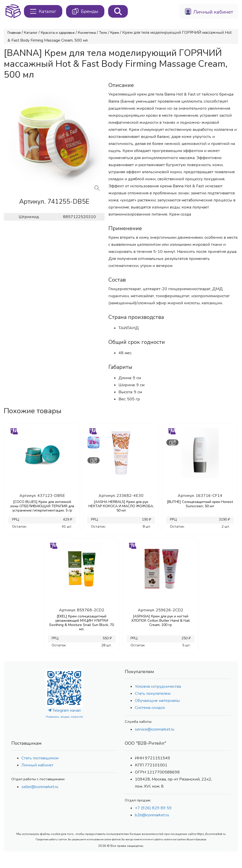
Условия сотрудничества (158, 686)
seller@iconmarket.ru (40, 787)
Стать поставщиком (40, 758)
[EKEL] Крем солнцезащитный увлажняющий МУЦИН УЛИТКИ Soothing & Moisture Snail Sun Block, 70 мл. (82, 623)
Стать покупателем (153, 694)
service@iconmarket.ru (155, 729)
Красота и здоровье (58, 33)
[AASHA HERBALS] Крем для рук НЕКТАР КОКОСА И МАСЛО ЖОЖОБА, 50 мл (121, 506)
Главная (14, 33)
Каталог (31, 33)
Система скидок (150, 708)
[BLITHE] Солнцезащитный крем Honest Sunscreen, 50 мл (200, 504)
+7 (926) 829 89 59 (153, 808)
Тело (103, 33)
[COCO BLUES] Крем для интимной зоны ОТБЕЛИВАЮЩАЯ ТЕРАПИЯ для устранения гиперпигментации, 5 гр (42, 506)
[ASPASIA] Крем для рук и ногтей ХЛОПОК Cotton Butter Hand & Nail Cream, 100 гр (161, 621)
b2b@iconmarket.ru (152, 815)
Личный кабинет (37, 765)
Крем (115, 33)
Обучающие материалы (157, 701)
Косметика (87, 33)
